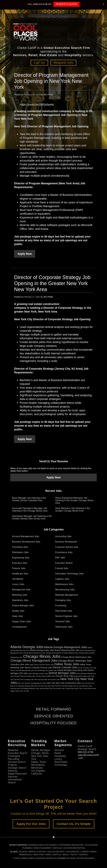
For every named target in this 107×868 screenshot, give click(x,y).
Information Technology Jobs (69, 574)
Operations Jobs (20, 600)
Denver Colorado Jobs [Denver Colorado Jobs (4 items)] (65, 667)
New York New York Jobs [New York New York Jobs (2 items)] (42, 686)
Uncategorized (19, 627)
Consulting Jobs (20, 547)
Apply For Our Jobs (31, 824)
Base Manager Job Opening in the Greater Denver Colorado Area (29, 499)
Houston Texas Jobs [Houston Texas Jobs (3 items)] (64, 676)
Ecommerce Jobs (64, 552)
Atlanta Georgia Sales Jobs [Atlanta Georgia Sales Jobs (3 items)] (42, 650)
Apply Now (25, 254)
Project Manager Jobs (23, 606)
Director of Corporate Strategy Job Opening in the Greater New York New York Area (52, 283)
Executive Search (64, 563)
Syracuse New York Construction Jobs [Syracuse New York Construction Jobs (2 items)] (52, 688)
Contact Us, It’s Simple (74, 824)
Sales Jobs (18, 616)
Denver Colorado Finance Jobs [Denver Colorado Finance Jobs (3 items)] (38, 668)
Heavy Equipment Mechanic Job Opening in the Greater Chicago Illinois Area (74, 500)
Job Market (18, 579)
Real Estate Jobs (64, 611)
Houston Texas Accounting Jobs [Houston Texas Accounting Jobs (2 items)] (25, 676)
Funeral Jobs (62, 568)
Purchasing (61, 606)
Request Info (64, 63)
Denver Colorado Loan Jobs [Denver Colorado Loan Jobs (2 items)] (87, 668)
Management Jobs (21, 590)
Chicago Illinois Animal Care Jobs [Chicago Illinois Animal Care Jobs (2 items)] (34, 653)
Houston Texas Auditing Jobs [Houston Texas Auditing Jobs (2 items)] (45, 676)
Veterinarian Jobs (64, 627)
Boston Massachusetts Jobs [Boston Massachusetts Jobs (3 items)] (67, 650)
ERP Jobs (60, 558)
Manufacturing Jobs (65, 590)
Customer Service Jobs (67, 547)
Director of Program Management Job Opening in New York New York (51, 81)
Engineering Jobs (21, 558)
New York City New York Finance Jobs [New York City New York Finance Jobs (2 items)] (47, 679)
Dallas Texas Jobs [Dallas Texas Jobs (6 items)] (67, 664)
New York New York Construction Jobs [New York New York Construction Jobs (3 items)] (64, 683)
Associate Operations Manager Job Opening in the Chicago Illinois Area (30, 509)
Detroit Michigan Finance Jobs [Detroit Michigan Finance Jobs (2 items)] (38, 673)
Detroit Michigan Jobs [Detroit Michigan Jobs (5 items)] (62, 673)
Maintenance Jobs (64, 584)
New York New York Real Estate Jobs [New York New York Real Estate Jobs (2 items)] (64, 686)
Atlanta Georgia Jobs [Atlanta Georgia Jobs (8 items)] (27, 647)
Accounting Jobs (63, 536)
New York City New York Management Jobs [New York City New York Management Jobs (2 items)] (32, 683)
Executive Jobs (20, 563)
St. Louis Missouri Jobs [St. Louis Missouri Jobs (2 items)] (84, 686)
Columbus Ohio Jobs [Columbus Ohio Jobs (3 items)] (20, 665)
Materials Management (67, 595)
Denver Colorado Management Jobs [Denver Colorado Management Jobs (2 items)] (22, 670)
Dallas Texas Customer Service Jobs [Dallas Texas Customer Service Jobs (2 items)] (42, 665)
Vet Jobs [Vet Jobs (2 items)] (26, 691)
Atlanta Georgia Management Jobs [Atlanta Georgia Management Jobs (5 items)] (65, 647)
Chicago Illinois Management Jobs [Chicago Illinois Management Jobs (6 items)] (34, 661)
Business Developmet (66, 542)
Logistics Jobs (62, 579)
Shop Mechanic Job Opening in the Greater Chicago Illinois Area (73, 509)
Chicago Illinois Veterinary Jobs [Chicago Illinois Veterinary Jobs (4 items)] (75, 661)
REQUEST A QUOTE (66, 4)
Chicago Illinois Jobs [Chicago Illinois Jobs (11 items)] (42, 656)
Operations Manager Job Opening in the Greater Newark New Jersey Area (32, 517)
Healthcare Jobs (20, 574)
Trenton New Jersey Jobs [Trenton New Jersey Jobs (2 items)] (74, 688)
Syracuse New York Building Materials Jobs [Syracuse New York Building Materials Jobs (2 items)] (25, 688)
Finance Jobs (19, 568)
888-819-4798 (86, 752)
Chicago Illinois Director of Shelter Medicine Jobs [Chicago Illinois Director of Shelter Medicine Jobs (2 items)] (62, 653)
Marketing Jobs (20, 595)
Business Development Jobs (26, 542)
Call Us (39, 63)
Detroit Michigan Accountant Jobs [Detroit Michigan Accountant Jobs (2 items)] (46, 670)
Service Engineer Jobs (66, 616)
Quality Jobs (18, 611)
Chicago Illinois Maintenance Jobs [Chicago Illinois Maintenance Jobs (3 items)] (76, 657)
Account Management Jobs (26, 536)
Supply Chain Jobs (21, 621)
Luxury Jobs (18, 584)
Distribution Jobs (20, 552)
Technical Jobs (62, 621)
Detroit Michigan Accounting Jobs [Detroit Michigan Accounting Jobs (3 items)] (72, 670)
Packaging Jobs (63, 600)
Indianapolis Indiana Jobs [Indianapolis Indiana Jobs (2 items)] (82, 676)
